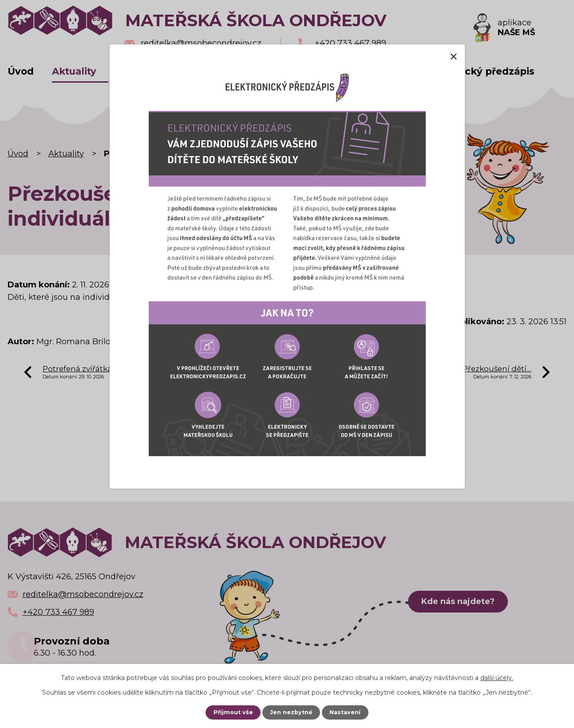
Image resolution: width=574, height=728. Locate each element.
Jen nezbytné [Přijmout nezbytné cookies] (291, 712)
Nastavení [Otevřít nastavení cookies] (345, 712)
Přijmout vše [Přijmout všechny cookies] (233, 712)
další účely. (497, 678)
